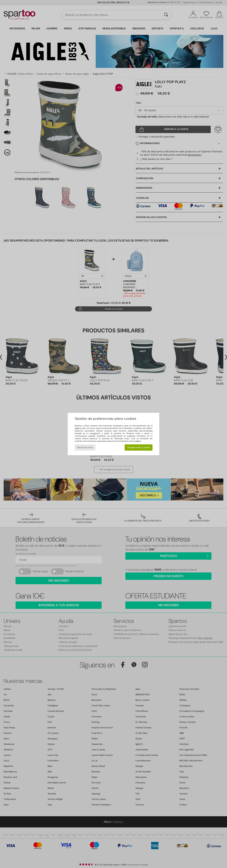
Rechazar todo (85, 447)
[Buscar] (166, 15)
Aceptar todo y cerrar (139, 447)
